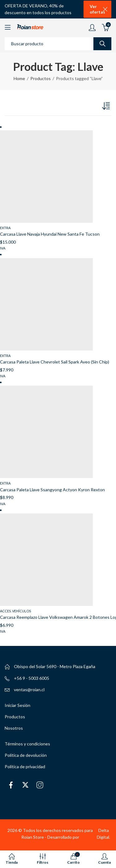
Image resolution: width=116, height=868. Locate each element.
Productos (41, 78)
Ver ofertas (97, 9)
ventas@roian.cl (29, 690)
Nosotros (14, 728)
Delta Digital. (103, 834)
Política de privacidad (25, 767)
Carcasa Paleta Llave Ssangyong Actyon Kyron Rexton (52, 490)
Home (19, 78)
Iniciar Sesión (17, 705)
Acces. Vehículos (15, 611)
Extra (5, 228)
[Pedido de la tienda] (107, 107)
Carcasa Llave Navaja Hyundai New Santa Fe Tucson (50, 234)
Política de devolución (26, 755)
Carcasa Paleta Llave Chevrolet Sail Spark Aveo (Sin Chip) (55, 362)
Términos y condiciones (27, 744)
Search (102, 44)
